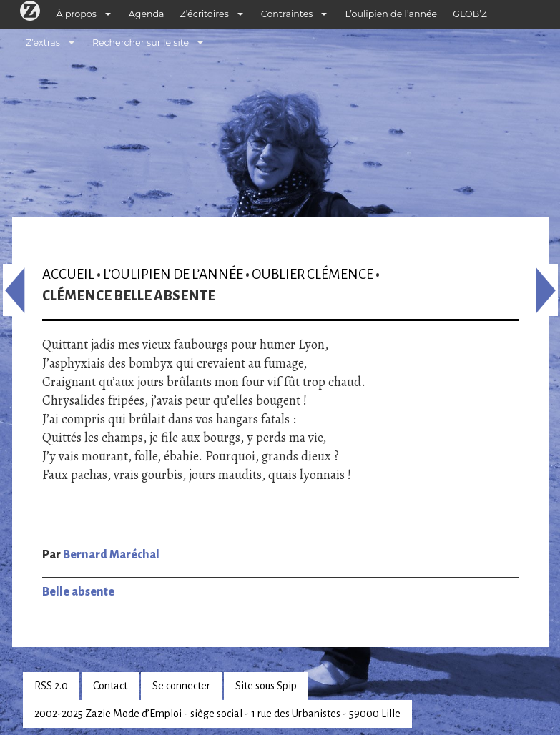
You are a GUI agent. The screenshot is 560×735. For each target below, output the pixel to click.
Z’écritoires (205, 14)
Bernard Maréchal (111, 555)
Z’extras (43, 43)
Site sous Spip (266, 686)
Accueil (68, 274)
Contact (110, 686)
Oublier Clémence (313, 274)
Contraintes (287, 14)
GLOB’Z (470, 14)
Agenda (147, 14)
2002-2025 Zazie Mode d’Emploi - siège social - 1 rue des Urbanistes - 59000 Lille (217, 714)
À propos (77, 14)
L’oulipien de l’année (391, 14)
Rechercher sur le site (141, 43)
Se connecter (181, 686)
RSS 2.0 (51, 686)
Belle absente (78, 592)
